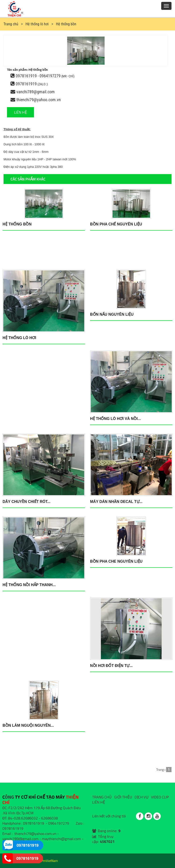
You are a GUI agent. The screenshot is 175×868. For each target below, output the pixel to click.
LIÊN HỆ (20, 112)
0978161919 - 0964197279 (38, 76)
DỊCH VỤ (142, 797)
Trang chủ (11, 24)
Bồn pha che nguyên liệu (116, 561)
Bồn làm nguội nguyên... (28, 725)
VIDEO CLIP (160, 797)
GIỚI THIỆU (123, 797)
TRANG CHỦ (102, 797)
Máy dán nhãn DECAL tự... (116, 502)
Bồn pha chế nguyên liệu (116, 224)
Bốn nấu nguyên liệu (112, 314)
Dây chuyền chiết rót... (26, 502)
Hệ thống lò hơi (19, 338)
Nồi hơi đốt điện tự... (111, 666)
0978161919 (26, 84)
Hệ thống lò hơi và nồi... (115, 419)
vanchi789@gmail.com (36, 92)
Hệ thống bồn (17, 224)
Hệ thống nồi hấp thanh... (29, 585)
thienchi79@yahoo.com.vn (39, 100)
